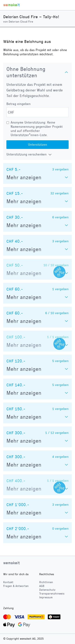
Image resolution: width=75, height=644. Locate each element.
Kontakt (8, 582)
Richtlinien (46, 582)
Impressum (46, 597)
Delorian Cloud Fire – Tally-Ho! (31, 17)
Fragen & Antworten (16, 586)
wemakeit (11, 563)
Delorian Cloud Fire (21, 22)
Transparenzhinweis (52, 594)
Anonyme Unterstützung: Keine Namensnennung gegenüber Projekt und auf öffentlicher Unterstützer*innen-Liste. (37, 129)
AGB (42, 586)
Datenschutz (47, 590)
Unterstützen (37, 145)
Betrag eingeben (18, 104)
